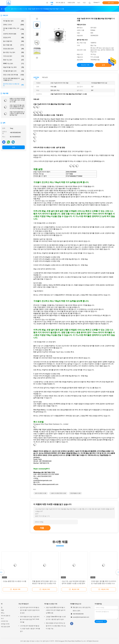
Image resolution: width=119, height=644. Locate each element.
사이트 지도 (5, 621)
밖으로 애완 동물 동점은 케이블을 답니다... (14, 79)
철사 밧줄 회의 (14, 41)
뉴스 (2, 618)
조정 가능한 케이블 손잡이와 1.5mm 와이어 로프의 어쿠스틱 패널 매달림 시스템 (17, 107)
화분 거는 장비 (14, 60)
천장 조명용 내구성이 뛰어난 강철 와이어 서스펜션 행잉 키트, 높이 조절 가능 (56, 626)
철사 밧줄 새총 (14, 45)
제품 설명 (45, 77)
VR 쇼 (3, 613)
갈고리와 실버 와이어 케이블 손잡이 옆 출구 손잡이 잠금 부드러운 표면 (30, 610)
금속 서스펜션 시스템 (41, 493)
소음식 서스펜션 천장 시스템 (58, 493)
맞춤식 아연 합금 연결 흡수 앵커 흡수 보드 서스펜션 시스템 (17, 100)
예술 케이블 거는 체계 (14, 67)
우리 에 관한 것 (6, 616)
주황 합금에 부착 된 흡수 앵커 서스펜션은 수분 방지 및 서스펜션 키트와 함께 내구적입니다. (44, 583)
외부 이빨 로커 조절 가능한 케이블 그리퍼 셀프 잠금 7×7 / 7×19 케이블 (30, 619)
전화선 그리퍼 (14, 25)
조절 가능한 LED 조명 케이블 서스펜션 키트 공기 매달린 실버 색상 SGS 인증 (56, 610)
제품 (2, 610)
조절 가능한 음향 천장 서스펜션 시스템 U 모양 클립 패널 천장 (17, 113)
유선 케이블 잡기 (24, 604)
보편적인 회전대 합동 (14, 34)
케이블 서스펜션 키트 (51, 604)
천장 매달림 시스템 (75, 493)
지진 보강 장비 (14, 56)
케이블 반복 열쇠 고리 (14, 71)
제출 (42, 528)
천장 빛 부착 (14, 38)
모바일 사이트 (5, 624)
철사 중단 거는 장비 (14, 52)
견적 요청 (111, 3)
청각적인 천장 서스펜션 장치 (14, 85)
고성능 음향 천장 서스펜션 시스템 (14, 581)
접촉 (14, 147)
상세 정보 (36, 77)
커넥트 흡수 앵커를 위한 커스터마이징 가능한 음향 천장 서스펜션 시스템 (104, 583)
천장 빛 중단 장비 (14, 49)
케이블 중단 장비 (14, 21)
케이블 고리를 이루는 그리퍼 (14, 29)
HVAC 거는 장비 (14, 64)
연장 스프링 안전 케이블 (14, 75)
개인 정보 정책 (5, 627)
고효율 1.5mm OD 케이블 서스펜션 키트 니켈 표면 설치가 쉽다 (56, 618)
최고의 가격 (85, 65)
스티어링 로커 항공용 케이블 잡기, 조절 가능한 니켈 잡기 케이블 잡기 (30, 629)
